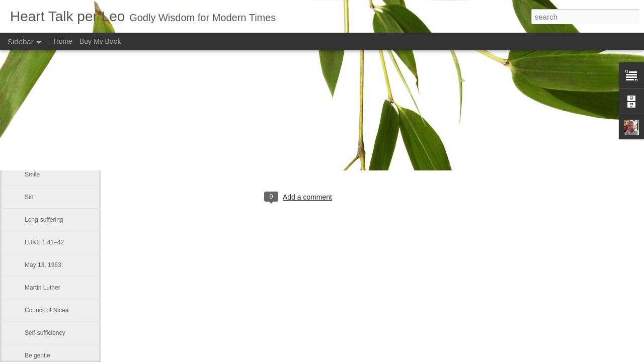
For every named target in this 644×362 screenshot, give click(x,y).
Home (63, 41)
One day (36, 152)
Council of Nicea (47, 310)
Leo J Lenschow (331, 156)
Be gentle (37, 355)
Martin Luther (43, 288)
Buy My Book (100, 41)
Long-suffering (44, 220)
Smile (32, 174)
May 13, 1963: (44, 265)
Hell (30, 129)
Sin (29, 197)
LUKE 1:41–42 (44, 242)
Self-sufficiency (45, 333)
